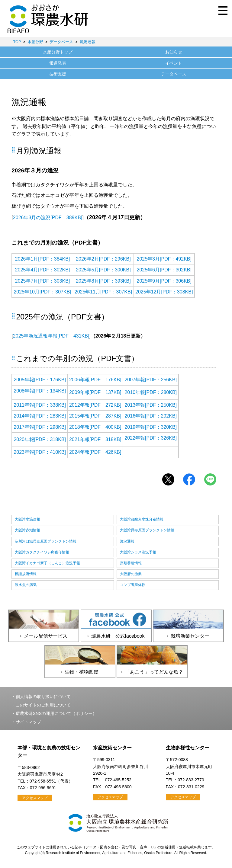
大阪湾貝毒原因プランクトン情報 (147, 530)
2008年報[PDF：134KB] (40, 391)
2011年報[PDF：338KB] (40, 405)
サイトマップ (28, 722)
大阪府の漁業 (131, 574)
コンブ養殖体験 (133, 585)
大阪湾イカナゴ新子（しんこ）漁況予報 (47, 563)
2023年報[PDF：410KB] (40, 452)
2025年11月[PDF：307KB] (103, 292)
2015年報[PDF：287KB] (95, 416)
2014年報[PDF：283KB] (40, 416)
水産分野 (35, 42)
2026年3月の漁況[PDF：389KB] (48, 218)
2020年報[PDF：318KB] (40, 439)
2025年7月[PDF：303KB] (42, 281)
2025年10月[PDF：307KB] (42, 292)
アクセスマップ (35, 798)
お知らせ (174, 52)
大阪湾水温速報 (27, 519)
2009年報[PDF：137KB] (95, 392)
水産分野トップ (58, 52)
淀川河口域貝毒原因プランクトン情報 (46, 541)
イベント (174, 63)
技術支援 (58, 74)
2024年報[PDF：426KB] (95, 452)
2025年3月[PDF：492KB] (164, 259)
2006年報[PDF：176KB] (95, 380)
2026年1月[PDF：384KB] (42, 259)
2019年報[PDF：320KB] (151, 427)
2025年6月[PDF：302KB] (164, 270)
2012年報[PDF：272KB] (95, 405)
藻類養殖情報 (131, 563)
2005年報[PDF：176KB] (40, 380)
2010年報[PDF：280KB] (151, 392)
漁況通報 (88, 42)
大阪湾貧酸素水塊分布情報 (142, 519)
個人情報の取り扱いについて (43, 697)
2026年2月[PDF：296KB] (103, 259)
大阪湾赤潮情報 (27, 530)
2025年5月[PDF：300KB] (103, 270)
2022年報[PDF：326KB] (151, 438)
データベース (61, 42)
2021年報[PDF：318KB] (95, 439)
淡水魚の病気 (26, 585)
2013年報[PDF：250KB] (151, 405)
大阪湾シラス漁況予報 (138, 552)
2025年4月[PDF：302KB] (42, 270)
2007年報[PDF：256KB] (151, 380)
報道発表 (58, 63)
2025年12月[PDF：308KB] (164, 292)
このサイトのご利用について (43, 705)
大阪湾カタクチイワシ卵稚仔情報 (42, 552)
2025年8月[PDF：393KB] (103, 281)
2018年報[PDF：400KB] (95, 427)
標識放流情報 (26, 574)
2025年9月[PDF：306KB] (164, 281)
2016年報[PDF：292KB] (151, 416)
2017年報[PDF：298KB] (40, 427)
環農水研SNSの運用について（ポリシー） (56, 713)
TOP (17, 42)
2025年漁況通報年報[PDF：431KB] (51, 336)
